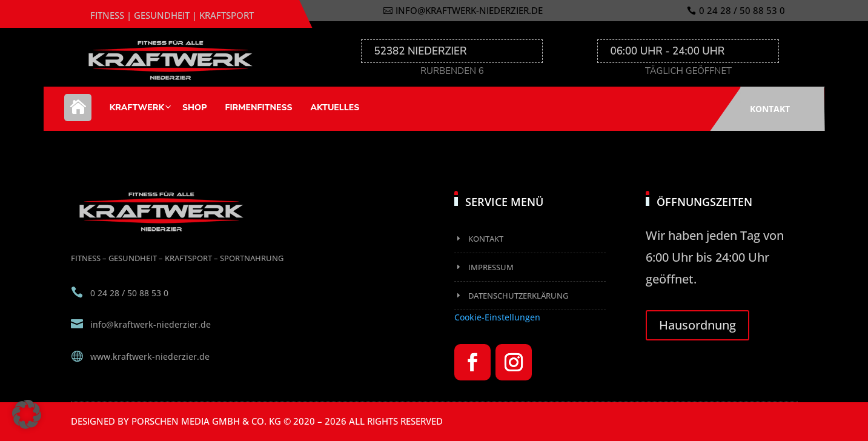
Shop (194, 108)
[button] (27, 414)
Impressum (491, 267)
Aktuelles (335, 108)
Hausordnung (697, 325)
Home (78, 114)
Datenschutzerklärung (518, 296)
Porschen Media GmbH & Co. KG (206, 421)
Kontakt (770, 109)
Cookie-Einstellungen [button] (497, 317)
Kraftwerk (137, 108)
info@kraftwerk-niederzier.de (469, 10)
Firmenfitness (258, 108)
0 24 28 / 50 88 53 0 (742, 10)
